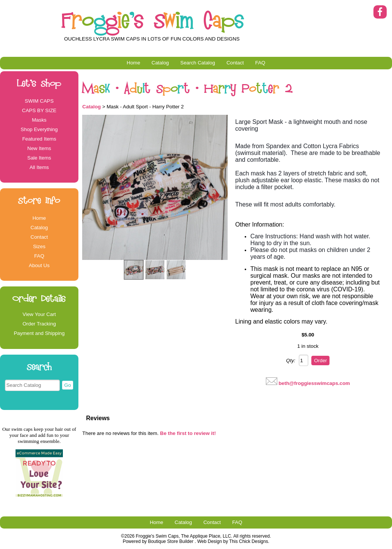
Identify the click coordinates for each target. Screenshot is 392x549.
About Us (39, 265)
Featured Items (39, 139)
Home (134, 63)
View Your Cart (39, 314)
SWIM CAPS (39, 101)
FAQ (260, 63)
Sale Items (39, 158)
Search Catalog (198, 63)
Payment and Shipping (39, 333)
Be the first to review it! (188, 433)
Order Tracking (39, 324)
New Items (39, 148)
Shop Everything (39, 129)
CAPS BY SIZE (39, 110)
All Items (39, 167)
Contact (235, 63)
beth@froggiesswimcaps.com (314, 383)
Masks (39, 120)
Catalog (160, 63)
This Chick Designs (249, 541)
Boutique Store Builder (171, 541)
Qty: (290, 361)
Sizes (39, 246)
